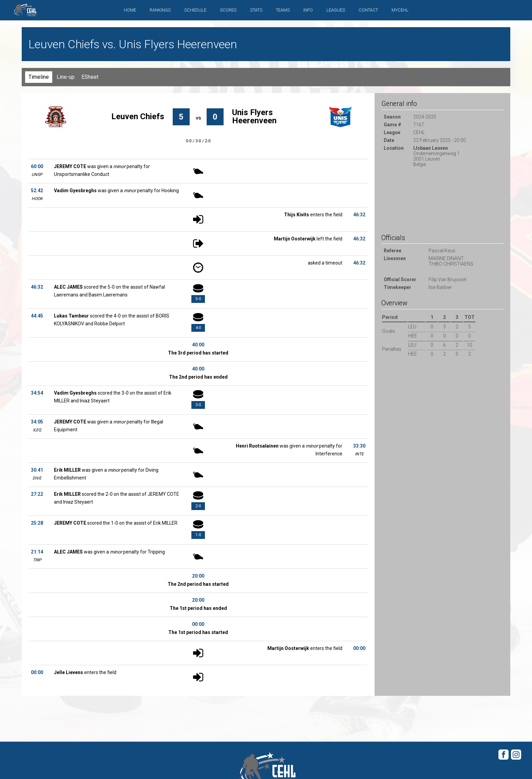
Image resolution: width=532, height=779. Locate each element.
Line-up (66, 77)
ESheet (90, 77)
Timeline (39, 77)
